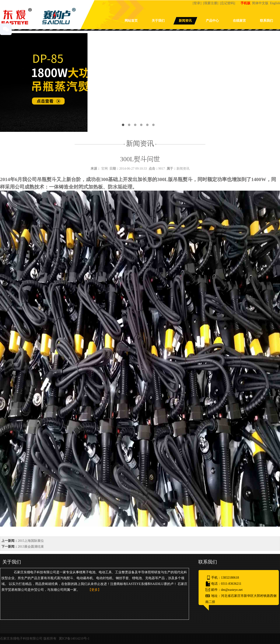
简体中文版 (261, 3)
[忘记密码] (228, 3)
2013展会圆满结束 (31, 547)
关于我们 (158, 21)
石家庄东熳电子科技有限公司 (21, 639)
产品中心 (212, 21)
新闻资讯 (185, 21)
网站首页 (131, 21)
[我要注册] (211, 3)
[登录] (198, 3)
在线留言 (239, 21)
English (275, 3)
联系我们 (266, 21)
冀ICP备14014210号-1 (74, 639)
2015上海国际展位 (31, 541)
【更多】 (94, 590)
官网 (105, 169)
